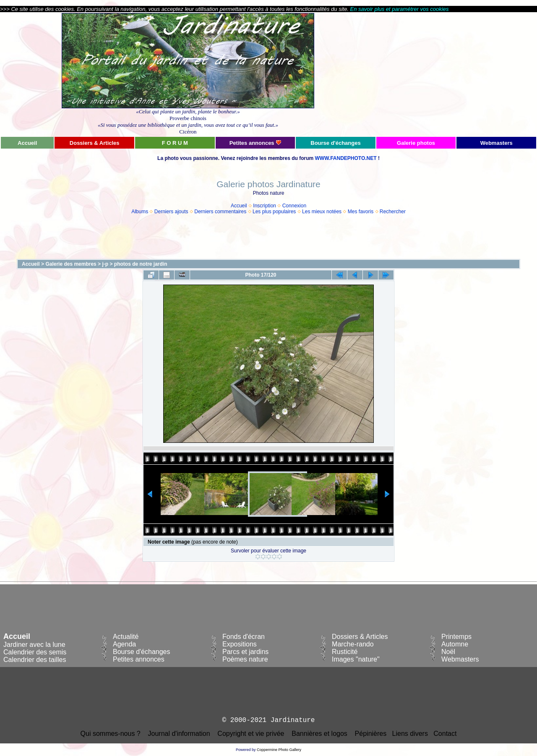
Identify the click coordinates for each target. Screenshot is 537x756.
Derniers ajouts (171, 212)
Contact (445, 734)
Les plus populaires (274, 212)
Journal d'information (179, 734)
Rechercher (393, 212)
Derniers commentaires (220, 212)
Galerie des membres (71, 264)
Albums (140, 212)
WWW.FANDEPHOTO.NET (345, 158)
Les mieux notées (322, 212)
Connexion (294, 206)
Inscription (265, 206)
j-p (105, 264)
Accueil (239, 206)
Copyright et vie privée (251, 734)
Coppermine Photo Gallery (279, 750)
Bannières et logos (319, 734)
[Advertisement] (456, 74)
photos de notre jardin (141, 264)
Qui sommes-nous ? (111, 734)
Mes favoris (361, 212)
